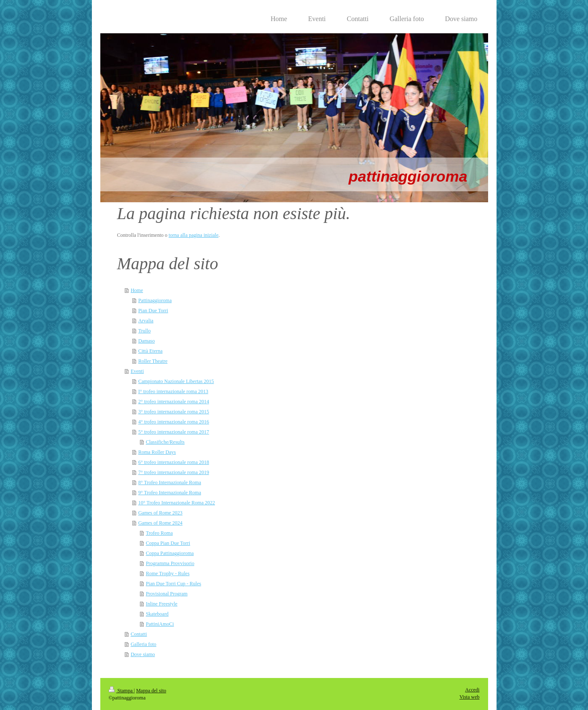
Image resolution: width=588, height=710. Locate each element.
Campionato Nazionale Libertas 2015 (176, 381)
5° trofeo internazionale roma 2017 (174, 432)
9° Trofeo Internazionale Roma (170, 493)
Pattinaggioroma (155, 300)
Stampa (121, 691)
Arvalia (146, 321)
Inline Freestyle (162, 604)
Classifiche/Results (165, 442)
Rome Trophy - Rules (168, 573)
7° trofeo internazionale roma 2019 (174, 472)
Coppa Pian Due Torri (168, 543)
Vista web (470, 697)
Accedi (473, 690)
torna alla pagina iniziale (193, 235)
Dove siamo (143, 654)
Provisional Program (167, 594)
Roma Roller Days (157, 452)
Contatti (139, 634)
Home (137, 290)
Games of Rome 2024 (160, 523)
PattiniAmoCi (160, 624)
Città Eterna (150, 351)
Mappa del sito (151, 691)
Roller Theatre (153, 361)
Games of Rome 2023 (160, 513)
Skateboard (157, 614)
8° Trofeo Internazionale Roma (170, 482)
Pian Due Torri (153, 311)
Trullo (145, 331)
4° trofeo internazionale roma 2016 (174, 422)
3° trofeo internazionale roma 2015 (174, 412)
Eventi (137, 371)
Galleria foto (144, 644)
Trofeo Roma (159, 533)
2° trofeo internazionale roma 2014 (174, 402)
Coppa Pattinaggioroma (170, 553)
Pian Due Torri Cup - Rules (173, 584)
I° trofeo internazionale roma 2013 (173, 391)
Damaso (146, 341)
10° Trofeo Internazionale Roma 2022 (177, 503)
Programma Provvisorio (170, 563)
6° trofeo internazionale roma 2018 (174, 462)
